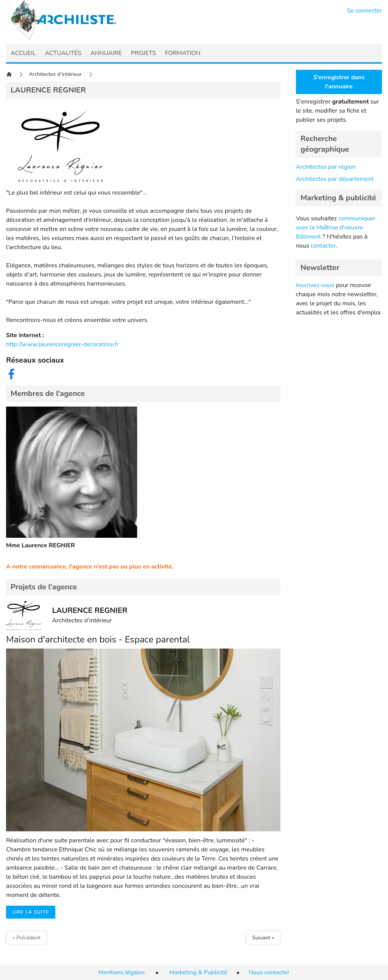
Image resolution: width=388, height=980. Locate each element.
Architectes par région (326, 167)
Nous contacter (269, 972)
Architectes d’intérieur (55, 74)
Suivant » (263, 938)
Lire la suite (31, 912)
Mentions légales (122, 972)
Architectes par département (335, 179)
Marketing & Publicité (198, 972)
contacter (323, 246)
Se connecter (365, 11)
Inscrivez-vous (315, 285)
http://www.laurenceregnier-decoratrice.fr (62, 344)
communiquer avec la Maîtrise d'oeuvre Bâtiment (336, 228)
